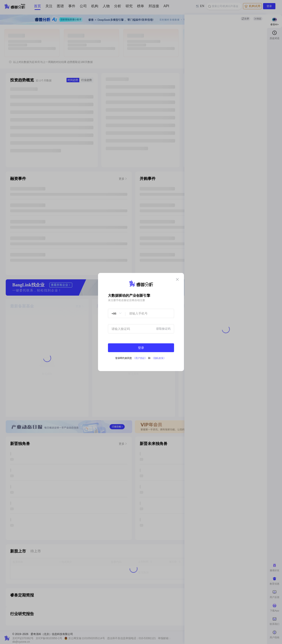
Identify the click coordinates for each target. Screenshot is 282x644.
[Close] (177, 280)
